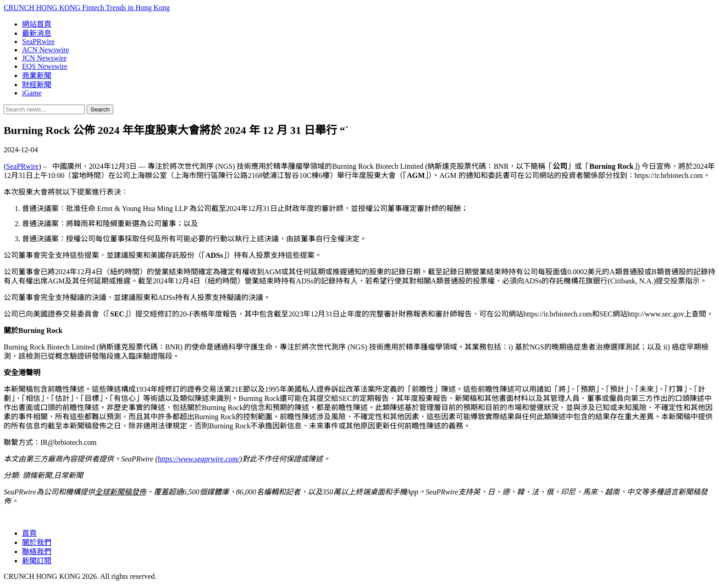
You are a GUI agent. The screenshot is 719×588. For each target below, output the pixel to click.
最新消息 (37, 33)
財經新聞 (37, 85)
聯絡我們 (37, 552)
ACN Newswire (46, 50)
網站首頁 (37, 24)
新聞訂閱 (37, 561)
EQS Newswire (45, 66)
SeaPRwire (38, 42)
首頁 (29, 533)
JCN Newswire (44, 58)
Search (100, 109)
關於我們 (37, 542)
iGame (32, 93)
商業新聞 (37, 75)
